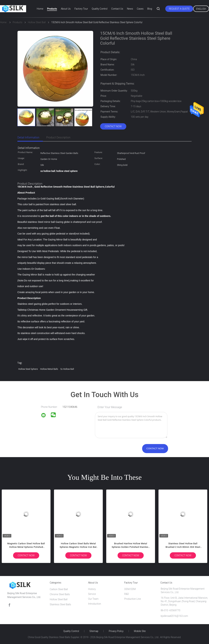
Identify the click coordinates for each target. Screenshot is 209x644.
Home (40, 9)
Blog (150, 9)
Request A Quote (179, 9)
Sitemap (94, 631)
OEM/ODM (130, 589)
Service (92, 594)
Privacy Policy (116, 631)
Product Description (58, 137)
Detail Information (28, 137)
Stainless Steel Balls (60, 604)
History (92, 589)
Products (52, 9)
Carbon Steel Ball (59, 589)
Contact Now (113, 126)
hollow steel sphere (28, 369)
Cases (140, 9)
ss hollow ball (67, 369)
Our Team (93, 599)
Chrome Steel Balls (60, 594)
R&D (127, 594)
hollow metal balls (49, 369)
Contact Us (117, 9)
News (130, 9)
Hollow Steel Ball (59, 599)
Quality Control (100, 9)
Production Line (133, 599)
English (201, 9)
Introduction (95, 604)
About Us (66, 9)
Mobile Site (140, 631)
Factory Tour (81, 9)
